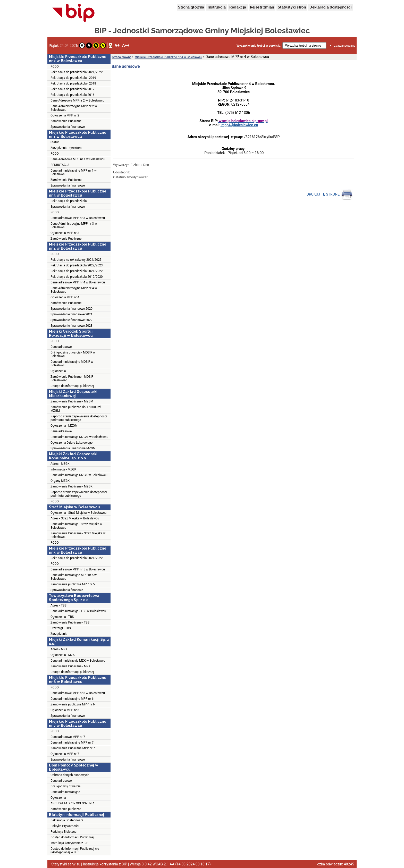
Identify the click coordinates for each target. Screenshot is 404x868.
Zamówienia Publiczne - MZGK (71, 486)
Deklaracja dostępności (331, 7)
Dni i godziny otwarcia (66, 786)
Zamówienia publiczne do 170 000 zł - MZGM (76, 409)
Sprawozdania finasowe (67, 590)
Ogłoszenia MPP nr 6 (65, 710)
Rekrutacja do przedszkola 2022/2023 (77, 265)
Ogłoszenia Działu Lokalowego (71, 443)
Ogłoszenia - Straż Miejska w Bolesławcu (78, 513)
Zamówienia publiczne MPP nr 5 (73, 584)
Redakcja (238, 7)
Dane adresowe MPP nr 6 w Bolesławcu (78, 693)
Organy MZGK (60, 481)
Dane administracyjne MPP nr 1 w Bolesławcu (74, 172)
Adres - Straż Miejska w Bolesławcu (75, 518)
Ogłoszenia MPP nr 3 (65, 233)
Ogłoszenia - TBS (62, 617)
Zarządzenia (59, 634)
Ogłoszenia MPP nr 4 (65, 297)
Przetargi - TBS (61, 628)
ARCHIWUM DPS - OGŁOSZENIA (73, 803)
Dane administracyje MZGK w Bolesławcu (79, 475)
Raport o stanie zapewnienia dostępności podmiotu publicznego (79, 418)
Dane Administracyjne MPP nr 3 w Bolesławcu (74, 225)
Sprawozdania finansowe (68, 127)
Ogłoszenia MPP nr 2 (65, 115)
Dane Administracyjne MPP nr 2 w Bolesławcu (74, 108)
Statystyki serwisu (66, 864)
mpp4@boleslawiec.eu (239, 125)
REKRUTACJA (60, 165)
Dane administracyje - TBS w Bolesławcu (78, 611)
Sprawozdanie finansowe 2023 (71, 326)
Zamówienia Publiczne (66, 121)
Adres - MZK (59, 649)
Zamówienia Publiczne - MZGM (72, 401)
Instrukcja (217, 7)
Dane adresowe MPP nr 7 (68, 737)
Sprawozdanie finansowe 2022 (71, 320)
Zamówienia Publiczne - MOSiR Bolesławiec (72, 378)
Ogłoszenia (58, 371)
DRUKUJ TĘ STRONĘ (330, 195)
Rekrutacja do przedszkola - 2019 (73, 78)
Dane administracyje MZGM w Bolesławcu (79, 437)
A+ (117, 45)
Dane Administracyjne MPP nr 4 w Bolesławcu (74, 290)
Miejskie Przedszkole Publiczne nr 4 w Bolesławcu (169, 57)
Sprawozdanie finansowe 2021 (71, 314)
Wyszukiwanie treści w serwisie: (259, 46)
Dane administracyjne (65, 792)
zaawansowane (345, 46)
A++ (126, 45)
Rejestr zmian (262, 7)
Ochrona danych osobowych (70, 775)
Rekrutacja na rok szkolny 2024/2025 (76, 260)
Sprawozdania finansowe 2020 (71, 309)
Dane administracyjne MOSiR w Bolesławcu (72, 364)
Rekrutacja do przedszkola (69, 201)
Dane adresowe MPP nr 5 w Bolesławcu (78, 569)
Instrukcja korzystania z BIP (69, 843)
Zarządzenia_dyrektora (66, 148)
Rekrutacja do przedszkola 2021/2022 (77, 72)
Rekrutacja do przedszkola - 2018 (73, 83)
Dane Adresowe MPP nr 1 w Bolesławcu (78, 159)
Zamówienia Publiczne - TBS (70, 622)
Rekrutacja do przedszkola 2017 (72, 89)
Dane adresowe (61, 347)
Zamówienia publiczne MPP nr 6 (73, 704)
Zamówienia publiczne (66, 809)
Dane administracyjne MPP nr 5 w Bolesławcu (74, 577)
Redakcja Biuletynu (64, 832)
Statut (55, 142)
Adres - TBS (58, 605)
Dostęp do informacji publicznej (72, 386)
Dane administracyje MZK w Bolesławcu (78, 661)
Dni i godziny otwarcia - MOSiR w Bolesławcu (73, 354)
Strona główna (191, 7)
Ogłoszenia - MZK (63, 655)
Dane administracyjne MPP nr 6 (72, 699)
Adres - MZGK (60, 464)
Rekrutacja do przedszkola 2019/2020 (77, 277)
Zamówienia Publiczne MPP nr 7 (73, 748)
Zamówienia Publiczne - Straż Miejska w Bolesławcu (78, 535)
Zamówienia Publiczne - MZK (70, 666)
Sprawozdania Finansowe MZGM (73, 448)
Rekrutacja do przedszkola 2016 (72, 95)
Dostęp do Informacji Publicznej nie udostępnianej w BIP (75, 850)
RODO (55, 66)
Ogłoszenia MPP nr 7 (65, 754)
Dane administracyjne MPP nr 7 (72, 743)
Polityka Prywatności (65, 826)
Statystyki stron (292, 7)
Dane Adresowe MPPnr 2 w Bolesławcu (77, 100)
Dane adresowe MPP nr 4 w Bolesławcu (78, 282)
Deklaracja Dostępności (67, 820)
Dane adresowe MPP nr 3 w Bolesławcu (78, 218)
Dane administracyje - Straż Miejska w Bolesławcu (76, 526)
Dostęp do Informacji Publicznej (72, 837)
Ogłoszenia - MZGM (64, 426)
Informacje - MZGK (63, 469)
